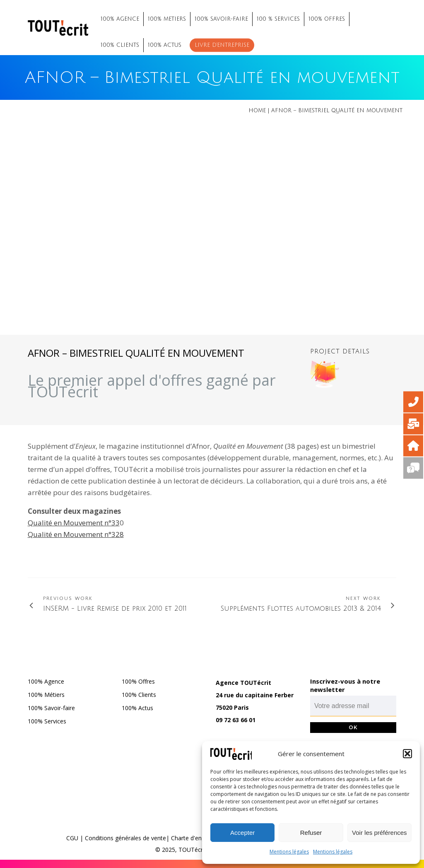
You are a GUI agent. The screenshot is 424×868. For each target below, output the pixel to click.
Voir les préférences (379, 833)
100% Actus (137, 708)
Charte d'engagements (201, 838)
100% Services (47, 721)
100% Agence (46, 681)
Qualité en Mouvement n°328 (76, 534)
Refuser (311, 833)
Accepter (242, 833)
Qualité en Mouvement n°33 (74, 523)
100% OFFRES (327, 19)
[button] (407, 754)
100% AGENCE (120, 19)
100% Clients (139, 695)
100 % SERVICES (278, 19)
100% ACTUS (165, 45)
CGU (72, 838)
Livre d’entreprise (222, 45)
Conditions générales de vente (125, 838)
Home (257, 111)
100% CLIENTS (120, 45)
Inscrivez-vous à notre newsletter (345, 685)
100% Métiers (46, 695)
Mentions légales (289, 852)
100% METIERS (167, 19)
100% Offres (138, 681)
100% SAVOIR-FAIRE (221, 19)
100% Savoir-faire (51, 708)
